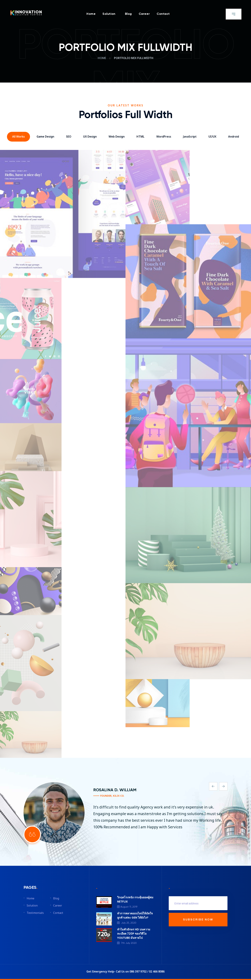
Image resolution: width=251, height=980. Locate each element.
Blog (128, 14)
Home (91, 14)
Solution (109, 14)
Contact (163, 14)
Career (144, 14)
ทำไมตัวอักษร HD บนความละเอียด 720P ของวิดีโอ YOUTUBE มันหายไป (134, 934)
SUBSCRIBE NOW (198, 919)
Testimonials (35, 913)
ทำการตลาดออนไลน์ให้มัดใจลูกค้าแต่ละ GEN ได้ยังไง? (135, 915)
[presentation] (213, 786)
